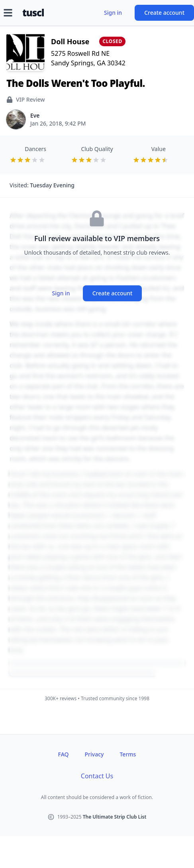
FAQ (64, 754)
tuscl (33, 13)
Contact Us (97, 776)
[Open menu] (8, 13)
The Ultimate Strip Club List (115, 817)
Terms (128, 754)
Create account (164, 13)
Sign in (113, 13)
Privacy (94, 754)
